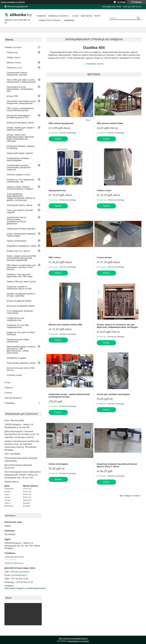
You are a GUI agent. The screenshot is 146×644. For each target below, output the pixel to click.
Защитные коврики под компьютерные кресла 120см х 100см (117, 465)
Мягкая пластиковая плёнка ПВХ (65, 325)
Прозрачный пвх (57, 190)
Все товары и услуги (130, 496)
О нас (76, 16)
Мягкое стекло (14, 63)
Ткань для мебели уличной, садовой (20, 211)
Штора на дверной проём (19, 301)
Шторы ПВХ (12, 96)
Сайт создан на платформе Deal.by (73, 639)
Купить (58, 139)
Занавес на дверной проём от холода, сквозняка (21, 295)
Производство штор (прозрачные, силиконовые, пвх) (20, 89)
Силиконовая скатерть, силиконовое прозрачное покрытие (19, 167)
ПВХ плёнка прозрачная (61, 123)
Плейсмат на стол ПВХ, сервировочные (18, 326)
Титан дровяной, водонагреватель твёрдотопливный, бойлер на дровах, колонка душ (21, 197)
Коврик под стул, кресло (18, 251)
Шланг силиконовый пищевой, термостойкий (21, 235)
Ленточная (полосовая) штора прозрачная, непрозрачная (21, 102)
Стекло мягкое (104, 257)
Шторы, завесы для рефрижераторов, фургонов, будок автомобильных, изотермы (20, 138)
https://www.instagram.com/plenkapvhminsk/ (25, 588)
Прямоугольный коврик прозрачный (18, 340)
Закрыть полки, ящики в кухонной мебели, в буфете (20, 188)
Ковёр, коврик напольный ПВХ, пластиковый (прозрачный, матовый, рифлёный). (22, 258)
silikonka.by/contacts (20, 572)
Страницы (10, 403)
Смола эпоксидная (58, 464)
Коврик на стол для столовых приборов (21, 333)
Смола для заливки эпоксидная (113, 394)
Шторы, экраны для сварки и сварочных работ (21, 129)
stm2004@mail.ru (19, 575)
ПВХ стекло (55, 257)
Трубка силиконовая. (17, 241)
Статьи (8, 393)
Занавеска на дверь (16, 358)
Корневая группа (95, 64)
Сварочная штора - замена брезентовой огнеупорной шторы (69, 396)
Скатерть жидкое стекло (18, 175)
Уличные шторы (14, 375)
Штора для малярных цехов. (20, 123)
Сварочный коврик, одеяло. (20, 153)
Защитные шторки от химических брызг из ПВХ (19, 288)
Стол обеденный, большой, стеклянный (20, 312)
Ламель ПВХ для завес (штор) (21, 282)
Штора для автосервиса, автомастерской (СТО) (19, 116)
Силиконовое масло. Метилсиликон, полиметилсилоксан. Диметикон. (17, 220)
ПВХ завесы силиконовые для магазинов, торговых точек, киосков (21, 267)
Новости (9, 388)
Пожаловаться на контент (78, 641)
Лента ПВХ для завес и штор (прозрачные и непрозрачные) (21, 81)
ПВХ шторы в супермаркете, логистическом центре (20, 109)
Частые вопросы (13, 398)
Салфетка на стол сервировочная (15, 319)
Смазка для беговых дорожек (21, 229)
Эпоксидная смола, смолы (20, 205)
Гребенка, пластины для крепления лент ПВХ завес (20, 275)
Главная (41, 16)
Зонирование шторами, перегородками (18, 159)
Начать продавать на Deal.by (13, 2)
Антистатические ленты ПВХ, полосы (21, 369)
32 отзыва (121, 2)
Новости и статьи (49, 20)
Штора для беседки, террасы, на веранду (21, 147)
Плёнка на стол (14, 68)
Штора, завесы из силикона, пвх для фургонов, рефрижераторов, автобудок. (118, 326)
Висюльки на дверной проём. (21, 306)
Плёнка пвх (12, 52)
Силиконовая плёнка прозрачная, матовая (17, 74)
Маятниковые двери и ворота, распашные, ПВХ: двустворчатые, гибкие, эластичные (21, 350)
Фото (97, 16)
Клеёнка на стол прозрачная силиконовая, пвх (20, 181)
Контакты (87, 16)
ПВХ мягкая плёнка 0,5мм (110, 123)
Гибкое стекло (14, 57)
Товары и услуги (58, 16)
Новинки (69, 20)
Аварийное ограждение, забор (21, 246)
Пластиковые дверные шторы (21, 363)
